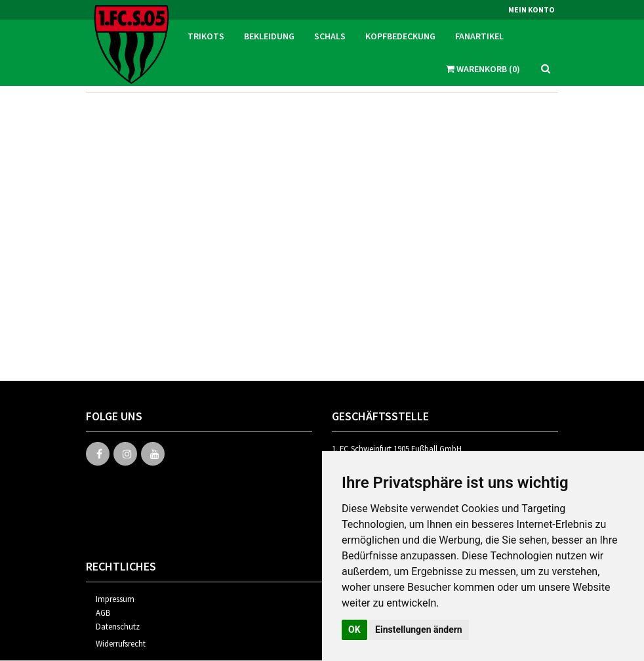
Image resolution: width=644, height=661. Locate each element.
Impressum (115, 599)
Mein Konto (532, 10)
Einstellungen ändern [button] (419, 630)
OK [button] (354, 630)
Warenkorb (483, 69)
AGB (103, 613)
